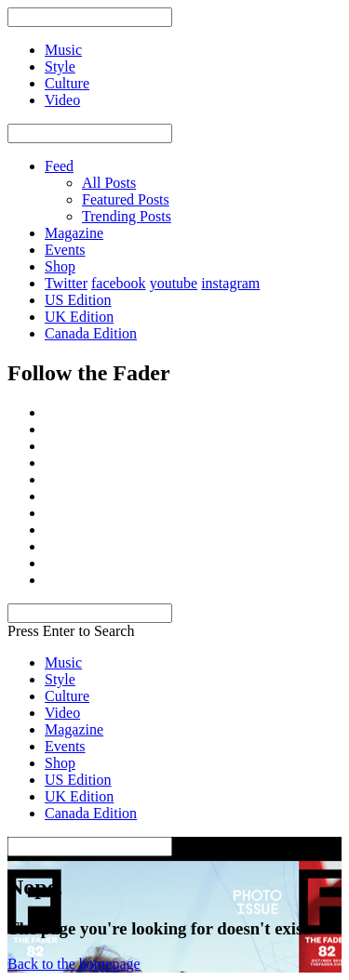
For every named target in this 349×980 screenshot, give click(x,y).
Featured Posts (126, 199)
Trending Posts (127, 216)
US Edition (78, 300)
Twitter (66, 283)
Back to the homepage (74, 964)
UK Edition (79, 317)
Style (60, 679)
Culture (67, 696)
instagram (230, 283)
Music (63, 662)
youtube (174, 283)
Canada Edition (91, 333)
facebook (119, 283)
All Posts (109, 183)
